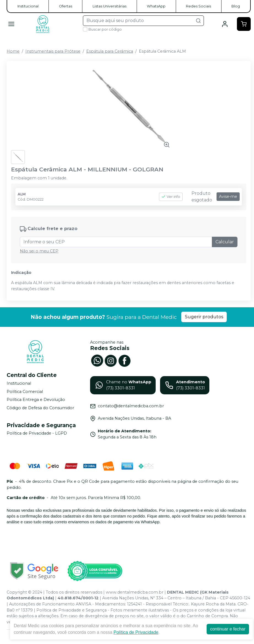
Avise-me (228, 196)
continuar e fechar (228, 629)
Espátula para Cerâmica (110, 51)
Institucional (28, 6)
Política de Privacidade (136, 632)
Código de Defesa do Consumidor (40, 408)
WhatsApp (156, 6)
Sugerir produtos (204, 317)
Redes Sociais (198, 6)
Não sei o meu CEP (39, 251)
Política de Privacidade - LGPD (37, 433)
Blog (236, 6)
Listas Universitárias (110, 6)
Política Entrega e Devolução (36, 400)
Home (13, 51)
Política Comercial (25, 392)
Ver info (171, 197)
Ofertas (66, 6)
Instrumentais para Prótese (53, 51)
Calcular (225, 242)
